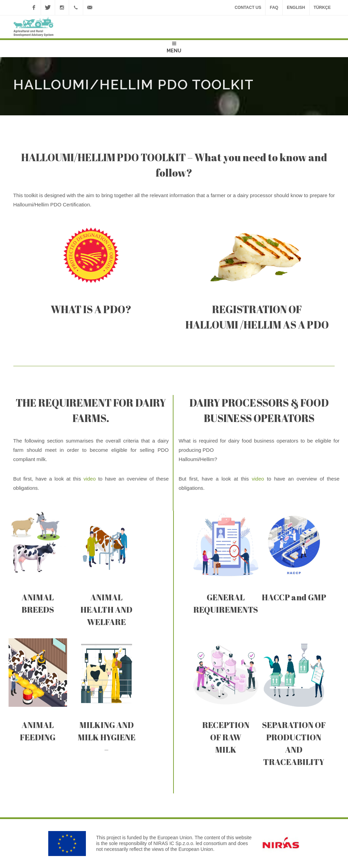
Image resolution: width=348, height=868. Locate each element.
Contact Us (248, 8)
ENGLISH (296, 8)
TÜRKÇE (322, 8)
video (90, 479)
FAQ (274, 8)
